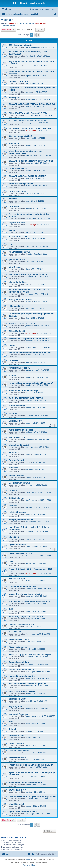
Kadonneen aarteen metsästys (24, 391)
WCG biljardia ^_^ (18, 790)
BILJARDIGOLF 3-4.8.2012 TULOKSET (27, 176)
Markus (28, 408)
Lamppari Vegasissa (19, 714)
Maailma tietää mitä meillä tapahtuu (26, 782)
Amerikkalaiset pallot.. (20, 368)
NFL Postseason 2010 (19, 252)
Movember (14, 143)
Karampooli (14, 98)
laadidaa (29, 432)
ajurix (28, 423)
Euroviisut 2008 (16, 736)
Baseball (13, 413)
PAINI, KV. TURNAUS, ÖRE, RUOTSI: (26, 398)
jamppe (28, 563)
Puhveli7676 (30, 56)
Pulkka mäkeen (16, 475)
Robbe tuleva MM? (18, 191)
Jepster (28, 76)
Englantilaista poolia (19, 639)
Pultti (27, 539)
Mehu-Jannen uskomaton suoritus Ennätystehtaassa (25, 152)
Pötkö (28, 649)
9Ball (27, 759)
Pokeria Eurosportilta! (19, 751)
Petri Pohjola (30, 634)
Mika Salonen (31, 155)
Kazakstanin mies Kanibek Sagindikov (27, 684)
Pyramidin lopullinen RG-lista (23, 812)
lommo (12, 230)
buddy (28, 514)
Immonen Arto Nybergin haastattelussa (28, 275)
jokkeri (28, 308)
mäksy (28, 462)
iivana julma (30, 123)
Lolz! (11, 561)
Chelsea (13, 490)
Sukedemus (30, 439)
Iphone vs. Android (18, 259)
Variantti (29, 254)
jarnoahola (29, 163)
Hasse (28, 269)
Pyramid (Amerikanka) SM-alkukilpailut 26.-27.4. (32, 765)
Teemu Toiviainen (32, 47)
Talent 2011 (14, 199)
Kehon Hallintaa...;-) (18, 743)
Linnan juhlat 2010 (18, 282)
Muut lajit (7, 20)
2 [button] (35, 35)
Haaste (12, 345)
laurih (28, 146)
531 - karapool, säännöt (20, 45)
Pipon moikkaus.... (18, 647)
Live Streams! (16, 267)
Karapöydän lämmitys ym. (21, 520)
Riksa (28, 171)
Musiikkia (13, 468)
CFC (27, 393)
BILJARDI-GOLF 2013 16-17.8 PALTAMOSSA (30, 128)
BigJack (29, 547)
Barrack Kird (30, 218)
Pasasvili (29, 400)
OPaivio (29, 186)
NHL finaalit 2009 (17, 437)
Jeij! (11, 609)
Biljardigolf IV (15, 706)
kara (11, 722)
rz (26, 626)
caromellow (30, 370)
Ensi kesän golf (16, 460)
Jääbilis (13, 375)
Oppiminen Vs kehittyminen (22, 586)
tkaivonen (29, 470)
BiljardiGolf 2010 (17, 331)
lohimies (29, 92)
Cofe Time (14, 206)
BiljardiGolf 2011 (17, 223)
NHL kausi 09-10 (17, 306)
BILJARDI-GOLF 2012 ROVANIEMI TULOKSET (31, 161)
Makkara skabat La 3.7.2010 (22, 324)
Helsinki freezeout (18, 512)
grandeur (29, 792)
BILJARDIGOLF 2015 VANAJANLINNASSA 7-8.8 (32, 104)
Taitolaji (13, 729)
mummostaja (30, 100)
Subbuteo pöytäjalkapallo (21, 184)
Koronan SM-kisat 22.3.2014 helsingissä (28, 121)
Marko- (28, 731)
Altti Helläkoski (31, 115)
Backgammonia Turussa (20, 300)
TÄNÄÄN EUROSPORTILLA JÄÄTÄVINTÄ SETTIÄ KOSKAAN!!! (29, 291)
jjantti (28, 777)
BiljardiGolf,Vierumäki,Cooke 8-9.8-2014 (28, 113)
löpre (27, 106)
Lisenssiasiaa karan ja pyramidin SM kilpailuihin (32, 796)
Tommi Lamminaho (8, 26)
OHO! (11, 244)
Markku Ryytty (41, 23)
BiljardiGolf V (15, 421)
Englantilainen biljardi (19, 662)
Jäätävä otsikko (16, 498)
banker (28, 455)
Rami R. (29, 193)
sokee (28, 83)
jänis (27, 201)
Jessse (28, 208)
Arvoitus (13, 506)
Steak (28, 138)
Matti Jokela (29, 23)
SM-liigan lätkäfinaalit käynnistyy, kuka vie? (30, 353)
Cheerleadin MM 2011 (19, 169)
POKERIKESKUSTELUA (20, 554)
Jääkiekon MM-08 (17, 757)
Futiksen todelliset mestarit (22, 624)
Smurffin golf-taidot (18, 81)
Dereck (28, 362)
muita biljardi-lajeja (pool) (21, 430)
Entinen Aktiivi (31, 588)
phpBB (27, 859)
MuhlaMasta (30, 347)
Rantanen (29, 246)
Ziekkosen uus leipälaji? (21, 136)
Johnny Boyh (14, 23)
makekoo (29, 66)
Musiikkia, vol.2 (16, 804)
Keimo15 (29, 701)
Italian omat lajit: (17, 579)
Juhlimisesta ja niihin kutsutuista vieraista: (30, 602)
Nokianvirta (30, 508)
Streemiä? (14, 453)
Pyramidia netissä (17, 545)
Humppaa (13, 360)
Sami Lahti (30, 447)
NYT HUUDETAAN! (18, 237)
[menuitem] (8, 9)
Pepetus (29, 485)
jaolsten (28, 753)
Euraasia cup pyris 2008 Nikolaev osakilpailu (30, 655)
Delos (28, 284)
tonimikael (29, 277)
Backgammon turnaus (20, 483)
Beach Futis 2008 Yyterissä (22, 691)
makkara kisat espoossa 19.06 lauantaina (29, 339)
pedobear (29, 378)
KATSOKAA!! (15, 632)
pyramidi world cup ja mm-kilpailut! (26, 594)
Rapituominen (31, 522)
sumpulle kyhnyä (17, 406)
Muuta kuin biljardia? (19, 445)
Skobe (28, 641)
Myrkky (28, 581)
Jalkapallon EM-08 (18, 699)
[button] (39, 35)
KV (27, 261)
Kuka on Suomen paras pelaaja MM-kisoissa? (31, 383)
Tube (22, 23)
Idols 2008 (14, 537)
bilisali (28, 724)
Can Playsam (31, 492)
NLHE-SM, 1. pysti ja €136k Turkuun (26, 617)
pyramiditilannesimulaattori (22, 676)
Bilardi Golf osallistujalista (22, 670)
